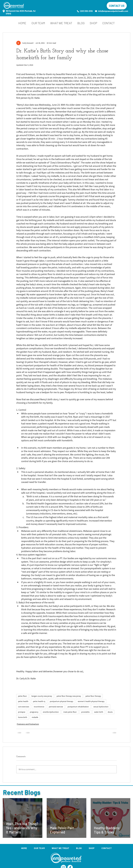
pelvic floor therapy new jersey (69, 696)
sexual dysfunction (101, 707)
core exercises (24, 707)
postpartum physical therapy (61, 701)
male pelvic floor (70, 712)
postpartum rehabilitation (78, 707)
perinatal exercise (56, 707)
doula (110, 712)
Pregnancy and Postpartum (28, 724)
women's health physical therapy (91, 701)
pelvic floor (22, 696)
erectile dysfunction (51, 712)
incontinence (39, 707)
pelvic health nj (39, 701)
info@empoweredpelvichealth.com (113, 11)
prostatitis (85, 712)
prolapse (22, 712)
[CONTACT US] (117, 6)
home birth (23, 717)
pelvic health (23, 701)
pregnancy (34, 712)
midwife (35, 717)
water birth (99, 712)
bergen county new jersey (42, 696)
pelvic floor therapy (93, 696)
